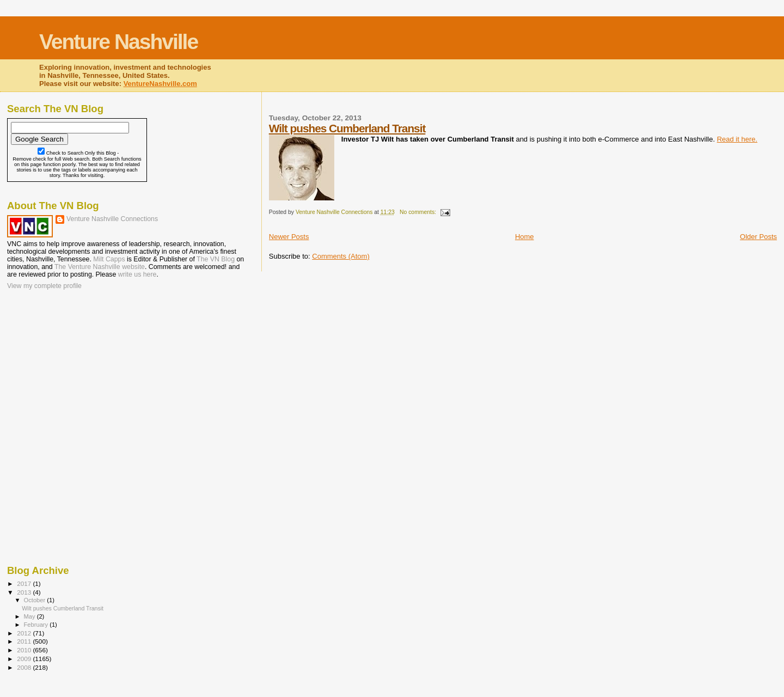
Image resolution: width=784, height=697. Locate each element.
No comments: (419, 212)
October (36, 600)
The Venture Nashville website (100, 267)
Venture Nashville (118, 42)
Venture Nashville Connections (112, 219)
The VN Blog (216, 259)
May (30, 616)
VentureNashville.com (160, 84)
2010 (25, 650)
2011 (25, 641)
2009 (25, 659)
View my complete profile (44, 286)
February (37, 625)
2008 (25, 667)
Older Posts (758, 237)
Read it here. (737, 139)
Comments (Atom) (341, 256)
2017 (25, 583)
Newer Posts (289, 237)
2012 (25, 633)
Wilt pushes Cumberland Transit (347, 128)
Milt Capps (109, 259)
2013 (25, 592)
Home (525, 237)
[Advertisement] (62, 362)
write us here (137, 274)
